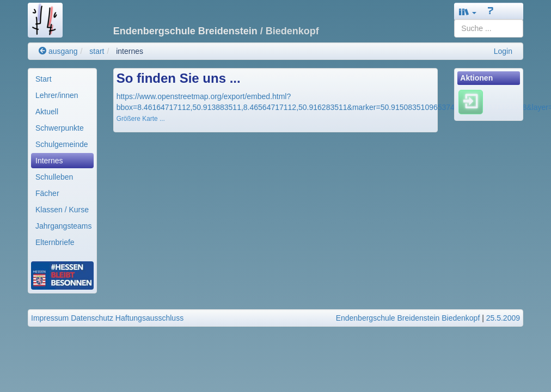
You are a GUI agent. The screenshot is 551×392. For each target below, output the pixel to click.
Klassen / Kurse (62, 210)
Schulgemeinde (62, 144)
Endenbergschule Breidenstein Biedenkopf (408, 318)
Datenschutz (92, 318)
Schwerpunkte (60, 128)
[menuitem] (62, 79)
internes (130, 51)
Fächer (47, 193)
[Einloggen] (471, 102)
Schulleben (54, 177)
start (97, 51)
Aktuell (47, 112)
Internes (49, 161)
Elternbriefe (55, 242)
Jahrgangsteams (64, 226)
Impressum (50, 318)
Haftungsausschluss (149, 318)
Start (44, 79)
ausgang (58, 51)
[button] (468, 12)
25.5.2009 (503, 318)
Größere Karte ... (141, 119)
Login (503, 51)
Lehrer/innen (57, 95)
